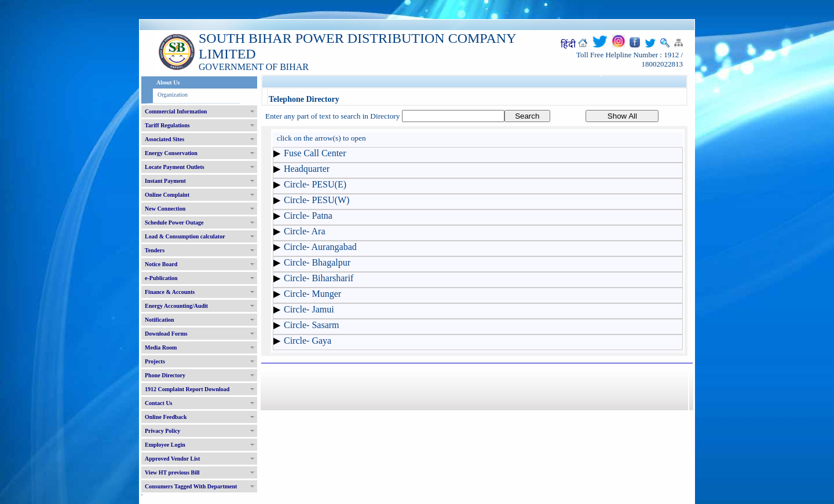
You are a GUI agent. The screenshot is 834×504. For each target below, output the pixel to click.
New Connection (165, 209)
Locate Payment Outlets (175, 167)
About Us (168, 82)
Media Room (161, 347)
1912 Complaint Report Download (187, 389)
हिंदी (568, 44)
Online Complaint (167, 195)
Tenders (155, 250)
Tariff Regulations (167, 125)
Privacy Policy (162, 431)
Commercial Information (176, 111)
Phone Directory (165, 375)
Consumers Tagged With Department (191, 486)
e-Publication (161, 278)
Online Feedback (166, 417)
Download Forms (166, 334)
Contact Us (159, 403)
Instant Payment (165, 181)
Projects (155, 361)
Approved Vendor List (172, 459)
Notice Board (161, 264)
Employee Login (165, 445)
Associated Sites (164, 139)
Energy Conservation (171, 153)
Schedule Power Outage (174, 222)
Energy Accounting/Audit (176, 306)
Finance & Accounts (170, 292)
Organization (173, 95)
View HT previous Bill (172, 472)
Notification (160, 320)
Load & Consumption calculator (185, 236)
